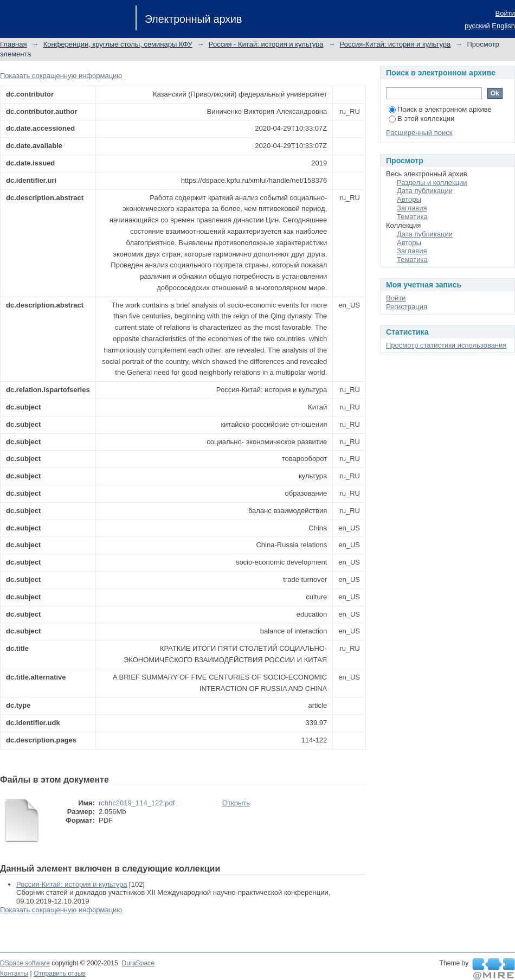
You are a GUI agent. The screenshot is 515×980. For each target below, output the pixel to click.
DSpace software (25, 963)
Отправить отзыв (60, 973)
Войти (505, 13)
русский (477, 26)
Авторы (409, 199)
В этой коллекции (421, 119)
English (503, 26)
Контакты (14, 973)
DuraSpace (138, 963)
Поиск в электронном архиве (440, 109)
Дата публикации (425, 191)
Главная (13, 44)
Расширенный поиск (419, 133)
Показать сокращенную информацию (61, 76)
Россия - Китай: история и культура (266, 44)
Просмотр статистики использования (446, 345)
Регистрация (407, 307)
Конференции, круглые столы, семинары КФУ (118, 44)
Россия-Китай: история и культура (395, 44)
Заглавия (412, 208)
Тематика (412, 217)
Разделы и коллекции (432, 182)
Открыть (236, 803)
